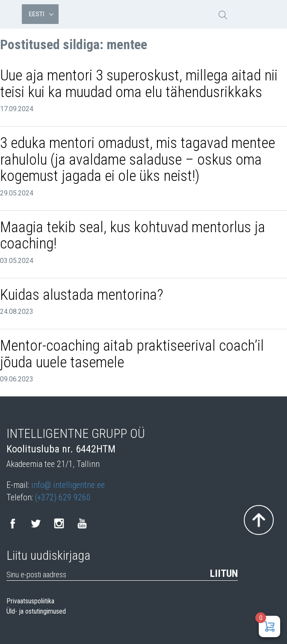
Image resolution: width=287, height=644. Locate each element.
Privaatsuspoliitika (30, 601)
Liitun (224, 573)
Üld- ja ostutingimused (36, 612)
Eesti (41, 14)
